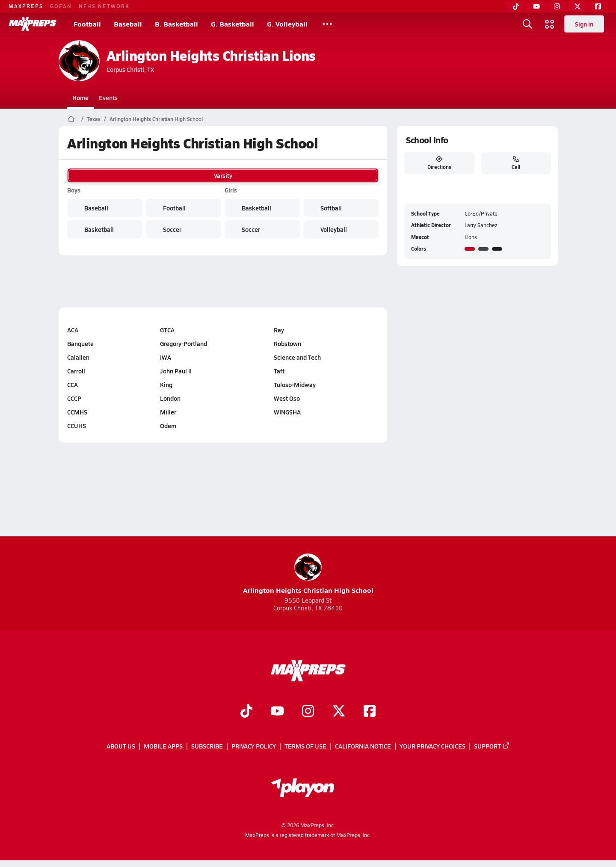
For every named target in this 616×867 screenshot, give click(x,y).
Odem (168, 426)
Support (492, 746)
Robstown (287, 343)
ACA (73, 330)
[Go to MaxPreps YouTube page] (277, 712)
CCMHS (77, 412)
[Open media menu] (550, 24)
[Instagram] (557, 6)
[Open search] (527, 24)
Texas (94, 119)
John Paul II (176, 371)
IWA (166, 357)
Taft (279, 371)
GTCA (167, 330)
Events (108, 98)
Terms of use (305, 746)
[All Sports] (327, 24)
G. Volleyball (287, 24)
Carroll (76, 371)
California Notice (363, 746)
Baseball (128, 24)
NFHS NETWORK (104, 6)
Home (80, 98)
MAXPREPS (26, 6)
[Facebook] (598, 6)
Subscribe (207, 746)
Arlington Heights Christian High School (156, 119)
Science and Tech (297, 357)
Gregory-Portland (184, 343)
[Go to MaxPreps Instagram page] (308, 712)
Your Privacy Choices (432, 746)
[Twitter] (577, 6)
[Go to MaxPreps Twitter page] (339, 712)
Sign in (584, 24)
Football (87, 24)
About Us (121, 746)
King (166, 385)
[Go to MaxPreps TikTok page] (246, 712)
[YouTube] (536, 6)
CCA (73, 385)
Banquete (80, 343)
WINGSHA (287, 412)
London (170, 398)
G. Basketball (232, 24)
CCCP (74, 398)
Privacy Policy (254, 746)
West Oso (286, 398)
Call (516, 163)
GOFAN (61, 6)
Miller (168, 412)
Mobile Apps (163, 746)
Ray (278, 330)
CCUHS (77, 426)
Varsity (223, 175)
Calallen (78, 357)
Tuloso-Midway (294, 385)
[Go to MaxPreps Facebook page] (370, 712)
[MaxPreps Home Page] (71, 119)
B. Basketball (176, 24)
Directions (439, 163)
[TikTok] (516, 6)
